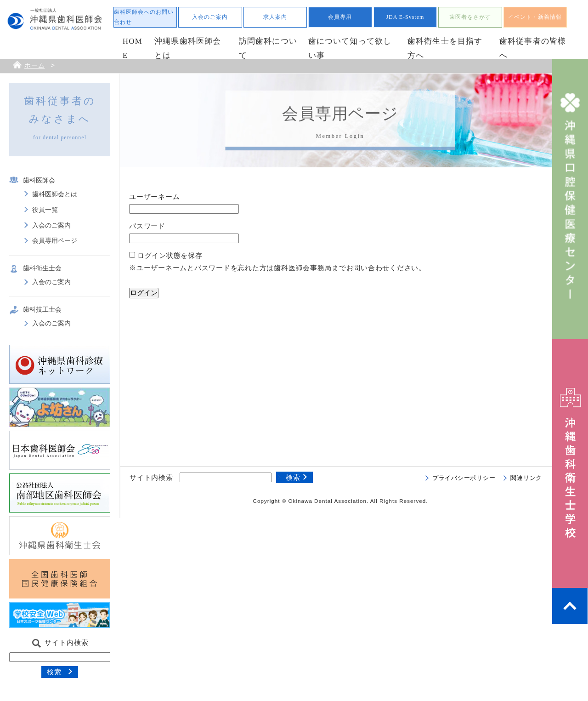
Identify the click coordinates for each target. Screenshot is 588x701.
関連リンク (526, 478)
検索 (54, 672)
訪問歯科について (268, 48)
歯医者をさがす (470, 17)
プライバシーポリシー (464, 478)
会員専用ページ (55, 241)
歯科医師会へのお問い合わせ (144, 17)
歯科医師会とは (55, 194)
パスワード (147, 226)
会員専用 (340, 17)
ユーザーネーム (154, 197)
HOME (133, 48)
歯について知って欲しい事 (350, 48)
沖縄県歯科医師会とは (188, 48)
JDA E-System (405, 17)
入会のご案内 (210, 17)
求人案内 (275, 17)
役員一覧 (45, 210)
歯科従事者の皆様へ (533, 48)
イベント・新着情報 (535, 17)
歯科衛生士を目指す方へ (445, 48)
